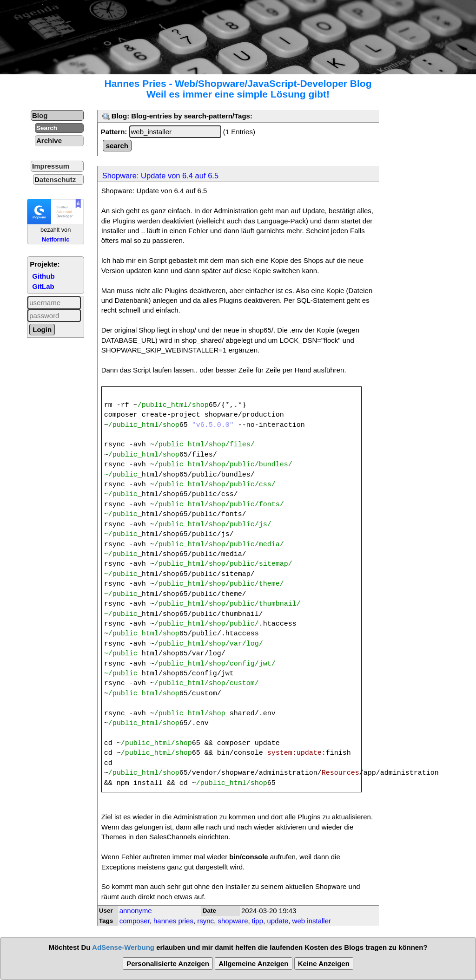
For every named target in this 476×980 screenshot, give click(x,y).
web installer (312, 921)
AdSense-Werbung (123, 947)
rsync (205, 921)
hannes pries (173, 921)
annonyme (136, 911)
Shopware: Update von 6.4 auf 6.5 (160, 176)
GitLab (43, 286)
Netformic (56, 239)
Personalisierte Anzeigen (168, 964)
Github (43, 276)
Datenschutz (55, 180)
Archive (49, 140)
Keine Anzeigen (324, 964)
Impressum (51, 166)
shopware (233, 921)
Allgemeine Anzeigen (253, 964)
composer (135, 921)
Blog (40, 115)
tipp (258, 921)
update (278, 921)
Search (47, 128)
